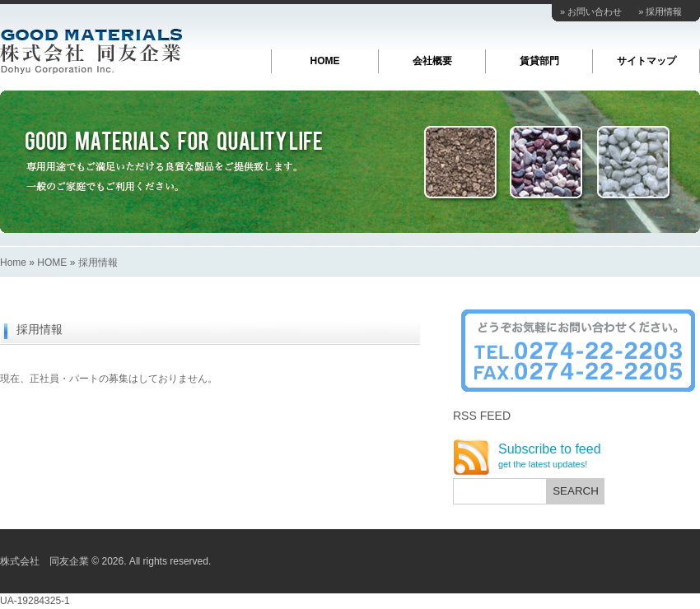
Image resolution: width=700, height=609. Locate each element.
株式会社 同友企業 (91, 51)
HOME (325, 61)
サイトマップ (646, 61)
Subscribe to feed (550, 456)
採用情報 (98, 263)
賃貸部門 (539, 61)
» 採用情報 (660, 12)
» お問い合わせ (591, 12)
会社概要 (432, 61)
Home (13, 263)
